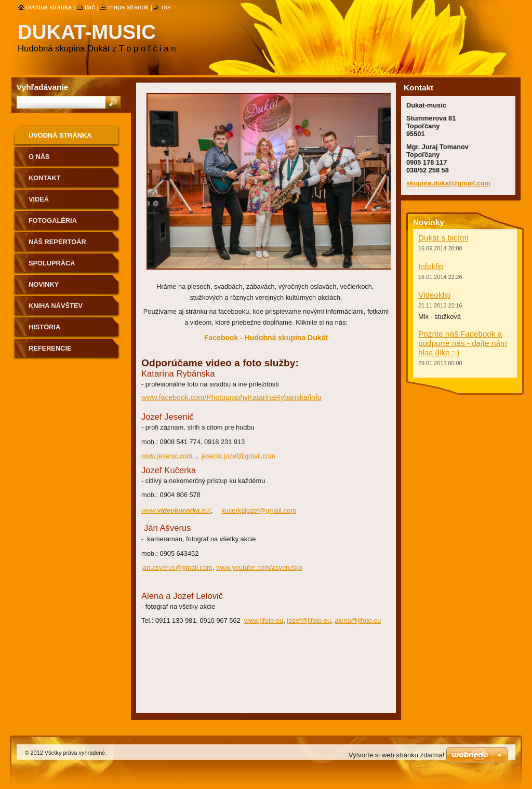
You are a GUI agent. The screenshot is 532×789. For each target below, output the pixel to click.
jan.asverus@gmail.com (177, 567)
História (44, 327)
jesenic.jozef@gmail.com (238, 456)
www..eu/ (176, 510)
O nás (39, 157)
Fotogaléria (53, 220)
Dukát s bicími (443, 238)
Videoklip (434, 295)
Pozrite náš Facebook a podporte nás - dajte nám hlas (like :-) (463, 343)
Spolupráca (52, 263)
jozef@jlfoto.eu (309, 620)
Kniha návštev (56, 306)
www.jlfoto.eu (264, 620)
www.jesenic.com (169, 456)
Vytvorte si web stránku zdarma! (396, 755)
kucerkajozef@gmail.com (258, 510)
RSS (166, 7)
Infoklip (431, 266)
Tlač (90, 7)
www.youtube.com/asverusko (259, 567)
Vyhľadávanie (42, 87)
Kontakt (45, 178)
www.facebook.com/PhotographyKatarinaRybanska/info (231, 397)
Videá (39, 199)
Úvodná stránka (60, 135)
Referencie (50, 348)
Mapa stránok (128, 7)
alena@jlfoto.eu (358, 620)
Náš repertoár (57, 242)
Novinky (44, 284)
